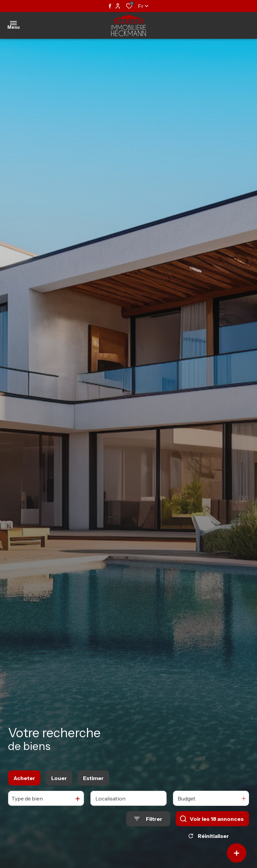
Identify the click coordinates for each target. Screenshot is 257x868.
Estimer (93, 778)
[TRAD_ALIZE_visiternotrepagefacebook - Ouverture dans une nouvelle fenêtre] (110, 6)
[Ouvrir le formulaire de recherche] (148, 819)
